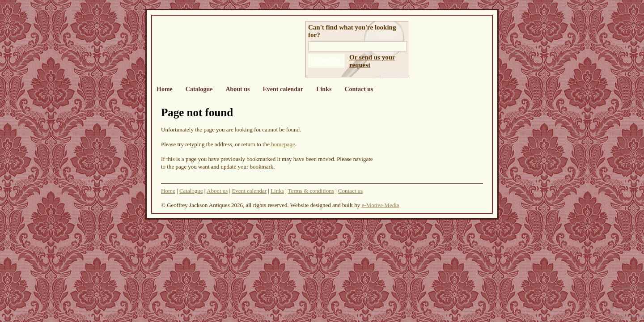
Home (165, 89)
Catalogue (199, 89)
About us (237, 89)
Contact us (359, 89)
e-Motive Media (380, 205)
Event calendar (283, 89)
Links (324, 89)
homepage (283, 144)
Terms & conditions (311, 191)
